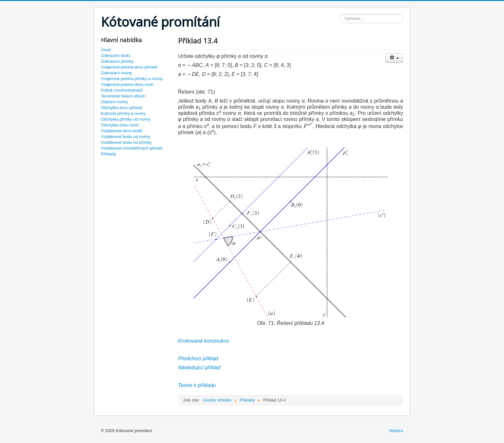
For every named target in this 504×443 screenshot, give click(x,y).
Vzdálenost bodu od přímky (126, 142)
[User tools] (394, 58)
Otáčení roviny (114, 102)
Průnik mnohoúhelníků (122, 90)
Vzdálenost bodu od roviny (126, 137)
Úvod (106, 50)
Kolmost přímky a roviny (123, 113)
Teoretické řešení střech (123, 96)
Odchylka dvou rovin (120, 125)
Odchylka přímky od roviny (126, 119)
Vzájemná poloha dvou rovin (127, 84)
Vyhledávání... (340, 14)
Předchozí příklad (198, 359)
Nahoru (396, 431)
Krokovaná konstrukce (203, 341)
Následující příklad (199, 368)
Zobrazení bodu (116, 55)
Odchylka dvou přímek (122, 108)
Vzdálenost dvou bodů (122, 131)
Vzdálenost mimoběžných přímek (132, 148)
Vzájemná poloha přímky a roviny (132, 79)
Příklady (108, 154)
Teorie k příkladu (197, 385)
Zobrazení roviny (117, 73)
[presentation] (308, 125)
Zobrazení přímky (117, 61)
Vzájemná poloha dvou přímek (129, 67)
